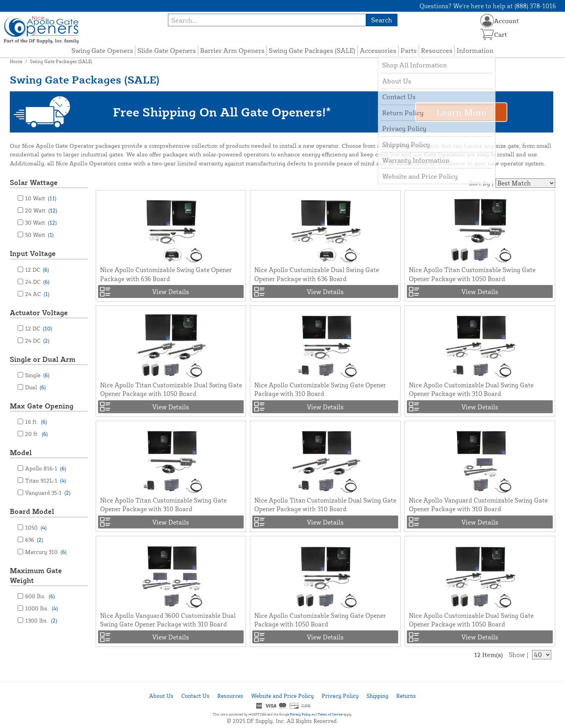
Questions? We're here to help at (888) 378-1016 (488, 6)
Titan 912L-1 (46, 480)
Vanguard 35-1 (48, 493)
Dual (36, 387)
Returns (406, 696)
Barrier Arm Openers (232, 50)
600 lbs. (40, 596)
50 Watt (39, 235)
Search (382, 20)
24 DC (37, 282)
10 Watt (41, 198)
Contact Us (195, 696)
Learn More (461, 112)
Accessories (378, 50)
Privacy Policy (340, 696)
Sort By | (481, 183)
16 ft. (36, 422)
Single (37, 375)
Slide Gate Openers (167, 50)
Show (517, 655)
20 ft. (36, 434)
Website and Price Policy (282, 696)
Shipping (377, 696)
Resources (437, 50)
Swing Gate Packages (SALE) (312, 50)
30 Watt (41, 222)
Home (16, 61)
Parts (409, 50)
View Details (171, 292)
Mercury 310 (46, 552)
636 (34, 540)
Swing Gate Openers (102, 50)
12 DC (37, 270)
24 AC (37, 294)
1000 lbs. (42, 608)
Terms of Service (330, 714)
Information (475, 50)
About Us (161, 696)
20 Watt (41, 210)
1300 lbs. (41, 620)
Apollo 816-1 (46, 468)
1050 (36, 527)
